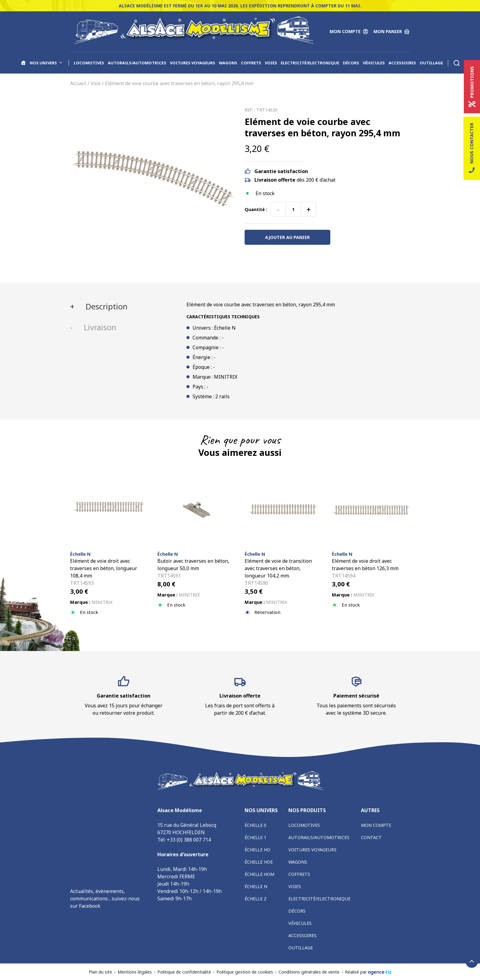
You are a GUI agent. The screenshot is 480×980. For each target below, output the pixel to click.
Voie (96, 83)
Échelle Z (256, 899)
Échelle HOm (259, 874)
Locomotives (89, 63)
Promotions (472, 87)
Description (105, 306)
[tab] (124, 307)
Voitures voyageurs (193, 63)
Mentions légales (135, 972)
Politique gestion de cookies (245, 972)
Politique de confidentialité (184, 972)
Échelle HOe (259, 862)
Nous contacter (472, 148)
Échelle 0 (255, 825)
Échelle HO (257, 850)
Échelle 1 (255, 837)
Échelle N (256, 886)
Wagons (228, 63)
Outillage (431, 63)
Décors (351, 63)
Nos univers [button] (46, 63)
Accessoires (402, 63)
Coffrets (251, 63)
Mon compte (376, 825)
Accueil (78, 83)
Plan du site (100, 972)
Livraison (99, 327)
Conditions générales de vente (309, 972)
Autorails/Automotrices (137, 63)
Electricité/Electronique (310, 63)
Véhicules (374, 63)
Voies (271, 63)
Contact (371, 837)
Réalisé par (368, 972)
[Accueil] (23, 63)
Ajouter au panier (287, 237)
